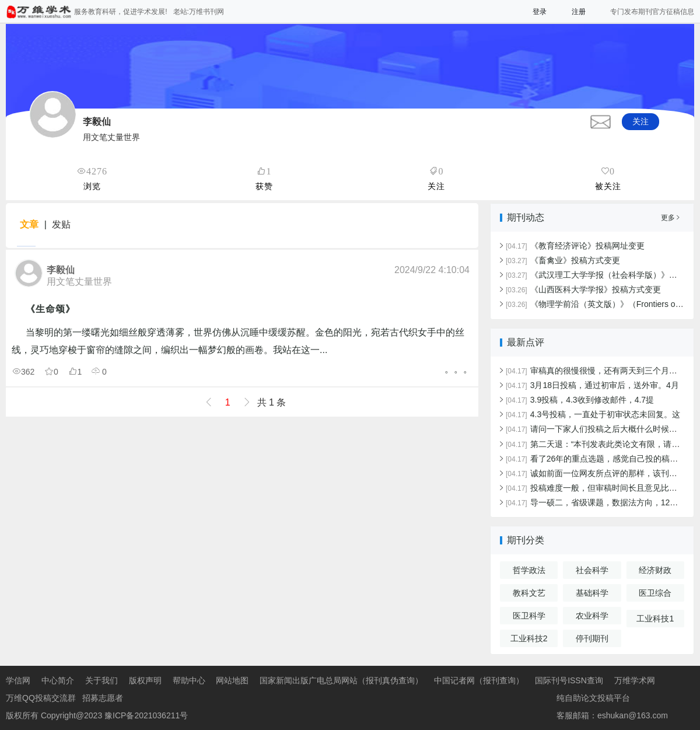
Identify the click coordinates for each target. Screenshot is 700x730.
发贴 (61, 224)
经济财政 (655, 570)
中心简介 (58, 680)
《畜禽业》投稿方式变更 (563, 260)
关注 (640, 121)
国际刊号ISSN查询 (569, 680)
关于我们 (101, 680)
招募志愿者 (103, 698)
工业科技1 (655, 619)
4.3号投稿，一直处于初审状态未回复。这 (593, 414)
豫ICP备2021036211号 (146, 715)
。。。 (459, 369)
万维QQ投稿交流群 (41, 698)
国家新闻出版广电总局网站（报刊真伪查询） (341, 680)
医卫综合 (655, 593)
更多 (670, 218)
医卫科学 (529, 616)
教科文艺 (529, 593)
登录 (540, 12)
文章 (29, 224)
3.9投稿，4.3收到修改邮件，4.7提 (580, 400)
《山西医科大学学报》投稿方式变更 (583, 289)
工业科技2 (529, 638)
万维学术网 (635, 680)
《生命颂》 (50, 309)
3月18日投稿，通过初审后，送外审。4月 (592, 385)
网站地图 (232, 680)
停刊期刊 (592, 638)
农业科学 (592, 616)
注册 (579, 12)
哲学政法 (529, 570)
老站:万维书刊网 (199, 12)
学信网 (18, 680)
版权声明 (145, 680)
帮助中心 (189, 680)
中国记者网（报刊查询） (479, 680)
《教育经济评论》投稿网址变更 (575, 246)
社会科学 (592, 570)
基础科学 (592, 593)
